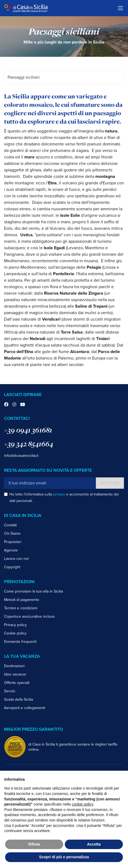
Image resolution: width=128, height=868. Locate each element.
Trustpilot (106, 8)
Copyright (12, 567)
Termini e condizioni (21, 608)
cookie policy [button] (82, 804)
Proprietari (13, 542)
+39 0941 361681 (28, 430)
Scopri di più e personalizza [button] (64, 857)
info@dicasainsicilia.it (21, 456)
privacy (59, 494)
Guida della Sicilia (18, 699)
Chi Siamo (12, 533)
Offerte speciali (17, 683)
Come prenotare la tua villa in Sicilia (33, 591)
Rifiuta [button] (34, 844)
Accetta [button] (94, 844)
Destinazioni (14, 666)
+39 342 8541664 (29, 444)
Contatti (10, 525)
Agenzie (11, 550)
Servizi (10, 691)
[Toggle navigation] (120, 8)
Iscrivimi (110, 483)
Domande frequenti (20, 642)
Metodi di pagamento (22, 600)
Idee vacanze (15, 674)
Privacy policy (15, 625)
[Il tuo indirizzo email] (50, 483)
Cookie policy (15, 633)
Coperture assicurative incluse (29, 616)
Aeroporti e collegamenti (25, 708)
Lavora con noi (16, 559)
